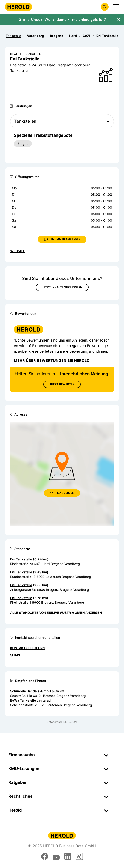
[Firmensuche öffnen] (105, 7)
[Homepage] (18, 7)
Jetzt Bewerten (62, 384)
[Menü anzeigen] (116, 7)
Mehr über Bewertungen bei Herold (52, 360)
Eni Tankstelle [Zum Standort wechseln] (21, 559)
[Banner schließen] (118, 20)
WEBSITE (18, 251)
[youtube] (56, 856)
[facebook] (45, 856)
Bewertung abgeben (26, 54)
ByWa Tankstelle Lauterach (31, 700)
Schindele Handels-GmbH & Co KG (37, 691)
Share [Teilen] (16, 655)
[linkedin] (68, 856)
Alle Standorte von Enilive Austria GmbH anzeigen (56, 613)
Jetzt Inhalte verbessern (62, 287)
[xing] (79, 856)
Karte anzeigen (62, 493)
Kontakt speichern (27, 648)
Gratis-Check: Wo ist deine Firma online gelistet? (62, 19)
